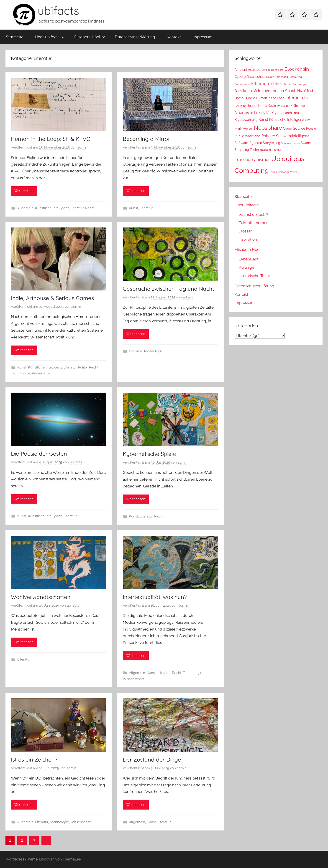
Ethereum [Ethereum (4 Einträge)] (261, 84)
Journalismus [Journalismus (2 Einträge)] (257, 106)
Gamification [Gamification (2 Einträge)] (244, 91)
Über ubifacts (50, 37)
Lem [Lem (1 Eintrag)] (307, 120)
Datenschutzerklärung (135, 37)
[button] (10, 858)
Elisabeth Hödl (90, 37)
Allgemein (25, 208)
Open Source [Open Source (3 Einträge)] (294, 128)
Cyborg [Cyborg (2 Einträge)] (240, 77)
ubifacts (76, 462)
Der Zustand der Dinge (152, 759)
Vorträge (246, 267)
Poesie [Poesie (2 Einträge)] (311, 129)
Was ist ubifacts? (253, 214)
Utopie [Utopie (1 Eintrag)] (274, 172)
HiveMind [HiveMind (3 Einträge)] (305, 91)
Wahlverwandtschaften (41, 597)
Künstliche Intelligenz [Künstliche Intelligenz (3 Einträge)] (287, 120)
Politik (83, 367)
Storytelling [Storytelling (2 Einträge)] (272, 143)
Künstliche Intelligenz (52, 208)
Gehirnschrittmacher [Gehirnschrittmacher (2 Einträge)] (269, 91)
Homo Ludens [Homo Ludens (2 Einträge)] (245, 98)
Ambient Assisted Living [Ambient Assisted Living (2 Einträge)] (252, 70)
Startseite (15, 37)
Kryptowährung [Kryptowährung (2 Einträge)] (246, 120)
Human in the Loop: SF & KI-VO (51, 139)
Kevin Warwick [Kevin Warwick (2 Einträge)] (279, 106)
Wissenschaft (42, 373)
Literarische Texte (254, 276)
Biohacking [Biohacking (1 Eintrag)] (277, 70)
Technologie (21, 373)
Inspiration (248, 239)
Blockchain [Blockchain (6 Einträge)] (297, 69)
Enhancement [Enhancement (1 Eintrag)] (242, 84)
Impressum (203, 37)
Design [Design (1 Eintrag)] (270, 77)
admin (82, 147)
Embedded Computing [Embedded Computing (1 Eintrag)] (288, 77)
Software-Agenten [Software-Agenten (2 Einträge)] (248, 143)
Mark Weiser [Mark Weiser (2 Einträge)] (244, 129)
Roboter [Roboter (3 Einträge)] (268, 136)
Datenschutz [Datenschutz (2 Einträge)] (256, 77)
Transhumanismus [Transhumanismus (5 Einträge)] (252, 160)
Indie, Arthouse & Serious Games (52, 298)
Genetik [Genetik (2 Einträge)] (291, 91)
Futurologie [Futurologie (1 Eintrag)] (300, 84)
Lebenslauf (249, 259)
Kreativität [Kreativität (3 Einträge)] (262, 113)
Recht (90, 208)
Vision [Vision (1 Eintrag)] (293, 172)
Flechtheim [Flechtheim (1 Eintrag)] (286, 84)
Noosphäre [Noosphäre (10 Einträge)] (268, 128)
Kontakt (174, 37)
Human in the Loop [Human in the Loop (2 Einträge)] (270, 98)
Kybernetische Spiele (149, 454)
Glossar (245, 231)
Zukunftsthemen (254, 223)
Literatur (77, 208)
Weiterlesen (24, 191)
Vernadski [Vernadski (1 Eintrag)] (284, 172)
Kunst (133, 208)
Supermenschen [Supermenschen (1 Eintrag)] (290, 143)
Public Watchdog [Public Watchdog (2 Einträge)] (248, 136)
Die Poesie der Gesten (39, 454)
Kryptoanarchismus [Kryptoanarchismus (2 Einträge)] (286, 113)
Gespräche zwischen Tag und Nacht (168, 289)
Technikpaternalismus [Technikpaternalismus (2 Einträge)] (266, 150)
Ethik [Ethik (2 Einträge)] (275, 84)
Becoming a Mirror (146, 139)
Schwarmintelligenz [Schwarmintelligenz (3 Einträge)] (292, 136)
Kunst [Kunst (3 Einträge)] (263, 120)
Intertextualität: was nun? (155, 597)
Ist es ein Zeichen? (34, 759)
